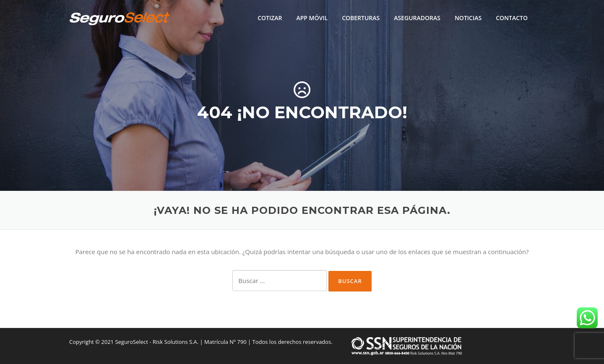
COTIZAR (270, 18)
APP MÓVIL (312, 18)
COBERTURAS (361, 18)
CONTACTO (512, 18)
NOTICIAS (468, 18)
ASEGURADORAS (417, 18)
